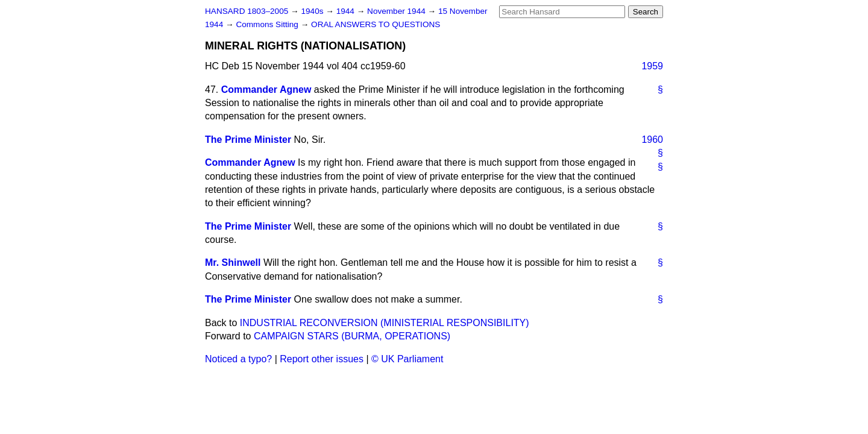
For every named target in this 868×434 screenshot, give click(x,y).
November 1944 (398, 11)
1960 (652, 140)
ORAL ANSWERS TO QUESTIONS (376, 24)
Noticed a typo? (238, 359)
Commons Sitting (268, 24)
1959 (652, 66)
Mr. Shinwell (233, 263)
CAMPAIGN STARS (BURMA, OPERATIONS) (352, 336)
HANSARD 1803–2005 (247, 11)
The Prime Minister (248, 140)
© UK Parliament (407, 359)
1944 (347, 11)
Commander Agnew (266, 90)
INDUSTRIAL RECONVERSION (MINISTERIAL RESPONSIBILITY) (385, 323)
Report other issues (322, 359)
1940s (313, 11)
